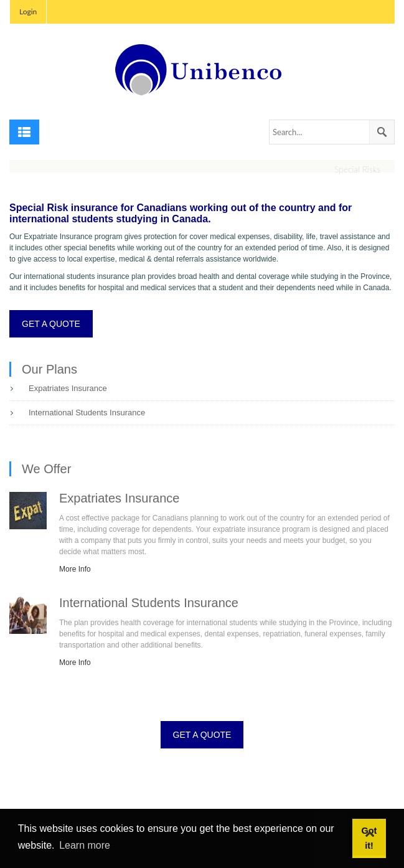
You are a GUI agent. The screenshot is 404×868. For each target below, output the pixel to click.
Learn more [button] (85, 845)
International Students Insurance (87, 413)
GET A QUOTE (51, 324)
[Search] (332, 132)
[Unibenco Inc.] (202, 69)
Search (382, 132)
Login (28, 12)
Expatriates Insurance (68, 388)
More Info (75, 569)
